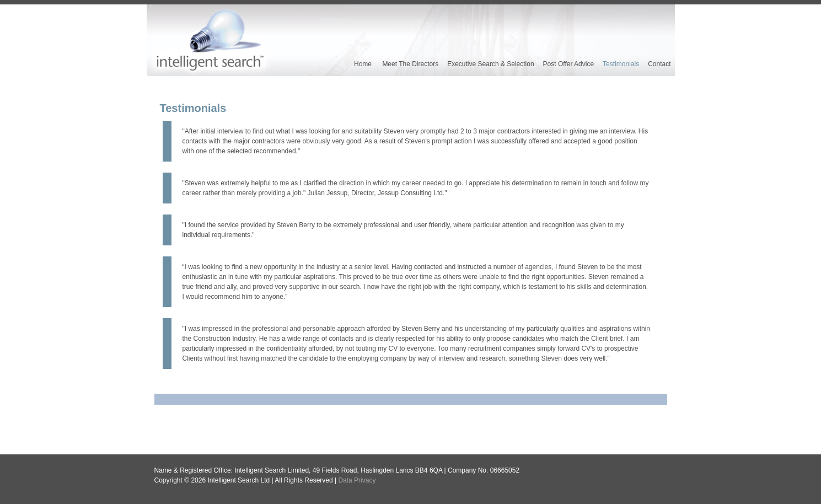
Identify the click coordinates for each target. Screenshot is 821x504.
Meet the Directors (410, 64)
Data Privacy (357, 480)
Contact (659, 64)
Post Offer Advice (569, 64)
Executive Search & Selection (490, 64)
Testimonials (621, 64)
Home (363, 64)
